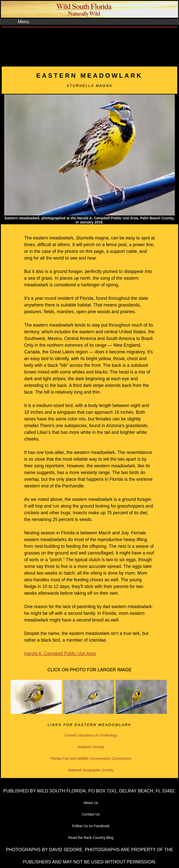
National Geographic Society (91, 770)
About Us (91, 803)
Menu (23, 22)
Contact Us (91, 814)
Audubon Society (91, 747)
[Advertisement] (89, 46)
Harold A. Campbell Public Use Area (60, 653)
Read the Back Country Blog (91, 838)
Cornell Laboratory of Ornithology (91, 735)
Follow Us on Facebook (91, 826)
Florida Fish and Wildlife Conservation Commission (91, 759)
